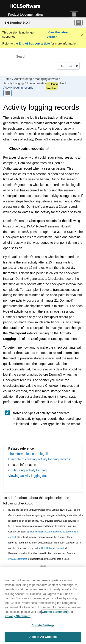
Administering (23, 79)
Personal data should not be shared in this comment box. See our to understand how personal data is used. (42, 556)
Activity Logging (14, 83)
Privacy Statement (18, 559)
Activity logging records (18, 88)
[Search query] (47, 56)
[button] (5, 148)
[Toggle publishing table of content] (8, 93)
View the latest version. (58, 35)
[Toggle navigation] (74, 14)
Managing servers (46, 79)
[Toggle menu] (78, 23)
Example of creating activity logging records (39, 459)
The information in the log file (45, 83)
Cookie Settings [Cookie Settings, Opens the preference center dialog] (43, 626)
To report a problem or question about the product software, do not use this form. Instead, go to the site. (45, 545)
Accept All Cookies (43, 638)
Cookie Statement (55, 612)
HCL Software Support (53, 548)
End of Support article (34, 43)
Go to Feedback (52, 86)
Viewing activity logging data (28, 476)
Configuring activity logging (27, 470)
